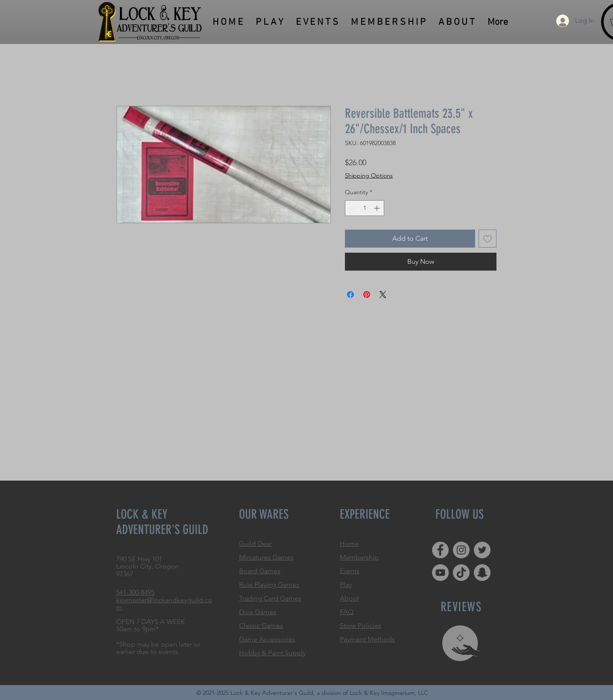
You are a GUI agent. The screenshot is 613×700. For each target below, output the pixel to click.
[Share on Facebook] (350, 295)
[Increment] (378, 208)
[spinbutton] (365, 208)
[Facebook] (440, 550)
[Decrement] (352, 208)
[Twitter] (482, 550)
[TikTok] (461, 573)
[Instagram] (461, 550)
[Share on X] (383, 295)
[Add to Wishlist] (487, 239)
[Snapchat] (482, 573)
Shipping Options (369, 175)
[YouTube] (440, 573)
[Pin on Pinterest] (367, 295)
